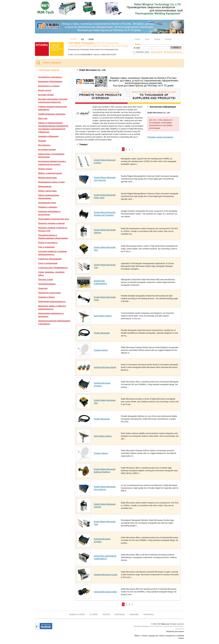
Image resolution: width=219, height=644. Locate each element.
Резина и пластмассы (48, 243)
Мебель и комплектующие (50, 173)
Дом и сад (43, 118)
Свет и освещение (46, 247)
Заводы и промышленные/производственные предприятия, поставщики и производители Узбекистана (53, 127)
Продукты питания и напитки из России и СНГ (53, 229)
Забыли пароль (157, 52)
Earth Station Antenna (103, 316)
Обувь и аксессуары (47, 191)
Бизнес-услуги (45, 90)
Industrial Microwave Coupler (106, 575)
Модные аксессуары (47, 178)
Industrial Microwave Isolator (105, 592)
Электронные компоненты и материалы (51, 315)
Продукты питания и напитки (51, 223)
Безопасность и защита (49, 86)
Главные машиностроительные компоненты (53, 108)
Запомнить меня (141, 52)
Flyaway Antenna (101, 350)
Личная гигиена (45, 169)
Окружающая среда (47, 203)
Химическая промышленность (52, 302)
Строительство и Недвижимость (53, 268)
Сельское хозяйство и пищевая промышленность (52, 253)
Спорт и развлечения (48, 263)
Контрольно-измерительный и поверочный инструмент (52, 163)
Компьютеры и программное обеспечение (51, 155)
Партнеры (120, 615)
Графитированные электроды (52, 114)
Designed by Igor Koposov (175, 631)
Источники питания (47, 150)
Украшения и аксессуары (50, 293)
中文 (82, 39)
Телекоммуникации (47, 284)
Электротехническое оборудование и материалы (54, 322)
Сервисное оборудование (50, 259)
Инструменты (44, 145)
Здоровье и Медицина (48, 136)
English (91, 39)
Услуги (147, 39)
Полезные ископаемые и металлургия (49, 213)
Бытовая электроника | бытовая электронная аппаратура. (53, 101)
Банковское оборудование (50, 82)
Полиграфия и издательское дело (54, 219)
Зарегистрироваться (174, 52)
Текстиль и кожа (46, 280)
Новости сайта (77, 615)
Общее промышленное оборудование (49, 197)
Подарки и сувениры (48, 207)
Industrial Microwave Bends (105, 367)
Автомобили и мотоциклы (50, 77)
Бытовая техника (46, 95)
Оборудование (45, 186)
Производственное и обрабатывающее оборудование (53, 237)
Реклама (157, 39)
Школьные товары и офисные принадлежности (52, 307)
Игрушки (42, 141)
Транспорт (43, 288)
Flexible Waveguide (102, 333)
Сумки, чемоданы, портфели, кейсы (51, 274)
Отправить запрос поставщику (160, 137)
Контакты (168, 39)
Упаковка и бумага (46, 297)
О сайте (137, 39)
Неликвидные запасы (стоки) (51, 182)
